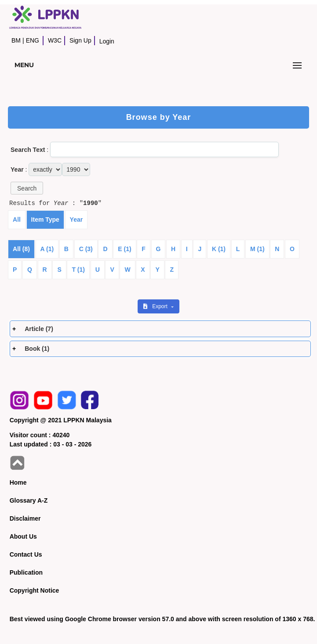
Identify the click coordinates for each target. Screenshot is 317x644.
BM (16, 40)
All (17, 219)
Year (77, 219)
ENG (33, 40)
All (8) (21, 249)
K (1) (219, 249)
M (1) (257, 249)
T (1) (78, 270)
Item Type (45, 219)
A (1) (47, 249)
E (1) (124, 249)
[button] (27, 188)
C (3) (86, 249)
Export (156, 306)
